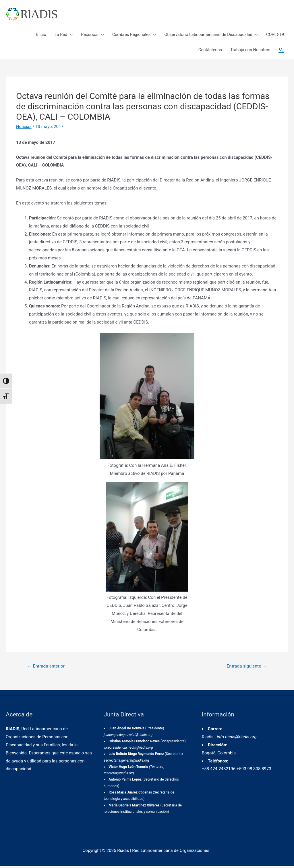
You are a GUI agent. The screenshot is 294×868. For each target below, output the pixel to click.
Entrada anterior (47, 668)
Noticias (24, 128)
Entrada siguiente (246, 668)
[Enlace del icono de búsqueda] (281, 52)
